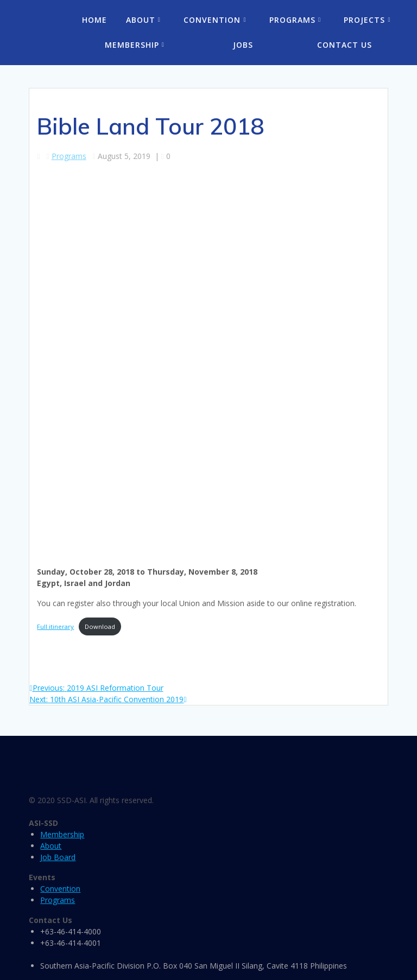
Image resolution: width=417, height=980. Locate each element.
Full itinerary (55, 626)
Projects (364, 20)
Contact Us (345, 45)
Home (94, 20)
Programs (292, 20)
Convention (212, 20)
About (141, 20)
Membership (132, 45)
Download (100, 626)
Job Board (58, 857)
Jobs (243, 45)
